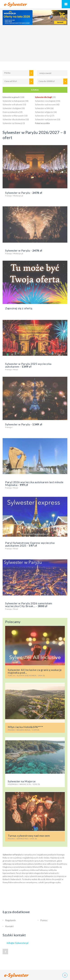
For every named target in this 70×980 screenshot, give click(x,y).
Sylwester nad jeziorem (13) (48, 119)
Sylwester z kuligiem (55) (14, 108)
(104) (13, 97)
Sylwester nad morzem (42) (47, 104)
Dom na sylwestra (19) (13, 112)
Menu (66, 4)
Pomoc (44, 920)
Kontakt (9, 926)
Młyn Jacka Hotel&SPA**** (35, 728)
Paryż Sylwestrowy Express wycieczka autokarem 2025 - (35, 545)
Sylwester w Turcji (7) (45, 116)
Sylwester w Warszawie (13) (15, 116)
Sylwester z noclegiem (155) (48, 101)
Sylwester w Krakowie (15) (14, 104)
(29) (45, 97)
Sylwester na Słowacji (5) (14, 123)
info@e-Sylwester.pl (18, 943)
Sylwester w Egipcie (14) (46, 112)
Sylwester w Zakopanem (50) (15, 101)
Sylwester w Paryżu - (35, 194)
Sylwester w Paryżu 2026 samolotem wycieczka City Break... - (35, 606)
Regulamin (11, 920)
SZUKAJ (35, 90)
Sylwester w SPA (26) (44, 108)
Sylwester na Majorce (35, 782)
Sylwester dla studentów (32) (16, 119)
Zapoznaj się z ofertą (19, 308)
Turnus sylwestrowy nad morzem (35, 837)
